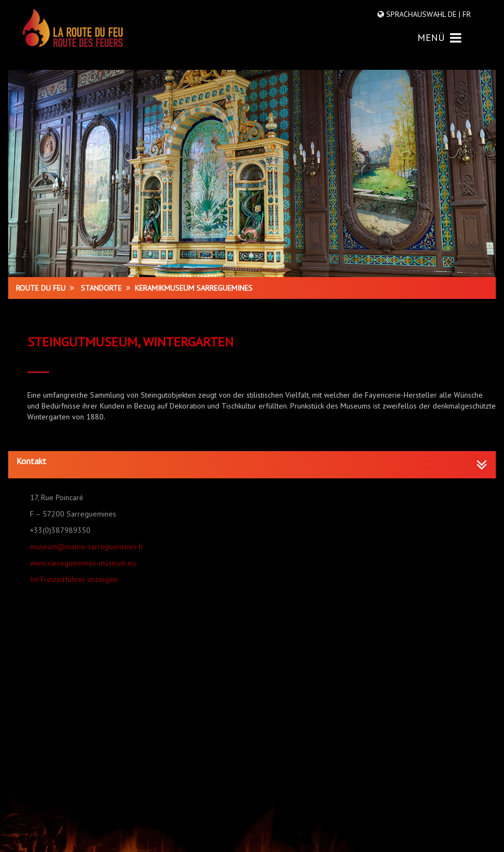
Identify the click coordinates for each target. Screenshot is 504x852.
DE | (454, 14)
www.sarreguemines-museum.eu (83, 563)
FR (466, 14)
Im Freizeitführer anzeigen (74, 579)
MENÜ (439, 37)
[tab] (252, 465)
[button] (252, 461)
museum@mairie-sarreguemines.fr (87, 547)
